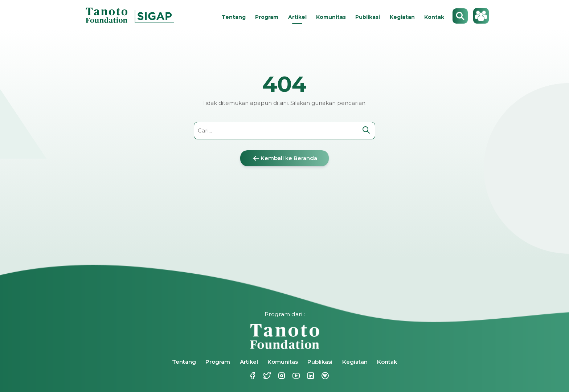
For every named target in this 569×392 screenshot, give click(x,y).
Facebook (252, 376)
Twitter (266, 376)
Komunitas (331, 17)
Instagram (281, 376)
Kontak (434, 17)
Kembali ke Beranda (284, 158)
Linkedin (310, 376)
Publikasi (368, 17)
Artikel (297, 17)
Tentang (234, 17)
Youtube (295, 376)
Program (267, 17)
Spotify (324, 376)
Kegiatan (402, 17)
